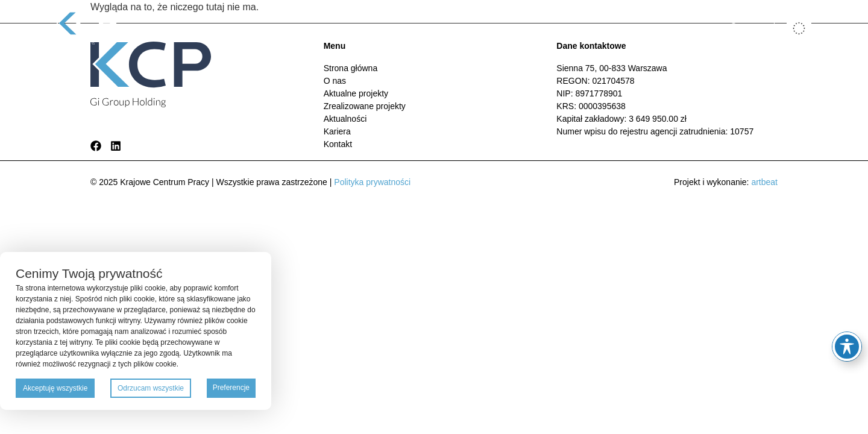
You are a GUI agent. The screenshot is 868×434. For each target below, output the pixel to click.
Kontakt (638, 28)
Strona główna (244, 28)
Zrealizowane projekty (458, 28)
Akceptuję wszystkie (55, 388)
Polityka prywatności (372, 182)
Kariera (594, 28)
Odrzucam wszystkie (151, 388)
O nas (300, 28)
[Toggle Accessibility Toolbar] (847, 347)
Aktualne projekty (362, 28)
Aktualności (542, 28)
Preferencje (231, 388)
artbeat (764, 182)
